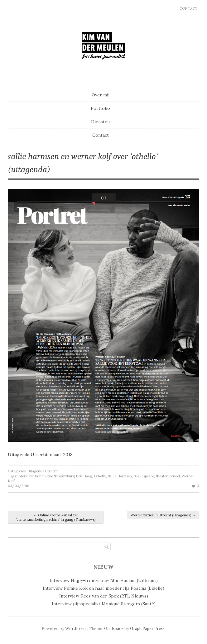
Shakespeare (144, 476)
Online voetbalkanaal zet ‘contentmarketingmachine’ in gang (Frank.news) (56, 517)
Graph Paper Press (147, 628)
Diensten (100, 122)
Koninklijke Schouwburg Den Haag (63, 476)
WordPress (76, 628)
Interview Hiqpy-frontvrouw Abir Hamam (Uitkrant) (104, 580)
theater (162, 476)
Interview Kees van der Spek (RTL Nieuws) (104, 596)
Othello (100, 476)
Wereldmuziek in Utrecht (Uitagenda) (163, 515)
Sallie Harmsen (120, 476)
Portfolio (100, 108)
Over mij (101, 95)
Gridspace (114, 628)
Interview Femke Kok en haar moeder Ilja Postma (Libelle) (103, 588)
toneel (175, 476)
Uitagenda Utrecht (43, 471)
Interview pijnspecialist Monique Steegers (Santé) (104, 604)
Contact (188, 8)
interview (25, 476)
